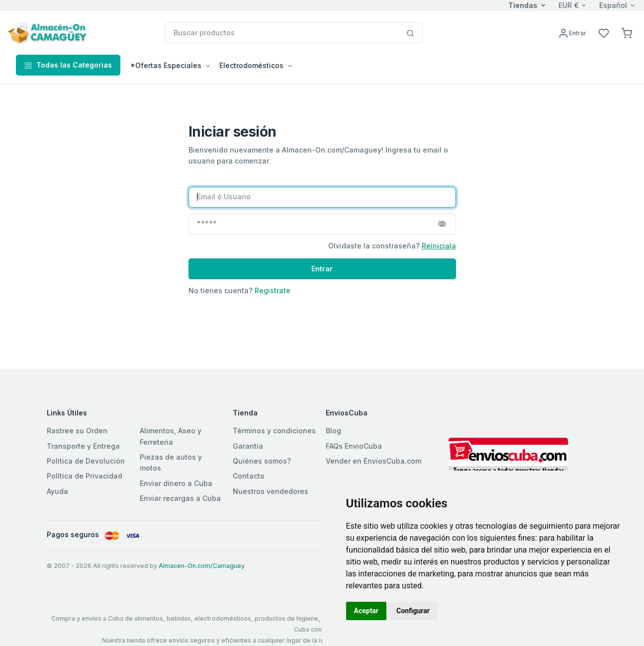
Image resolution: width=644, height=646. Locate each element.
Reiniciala (439, 246)
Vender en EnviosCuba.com (373, 461)
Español (613, 5)
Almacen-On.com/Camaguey (202, 566)
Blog (333, 431)
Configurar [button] (413, 611)
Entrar (322, 269)
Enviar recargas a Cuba (180, 498)
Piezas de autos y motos (171, 462)
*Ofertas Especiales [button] (166, 65)
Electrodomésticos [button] (251, 65)
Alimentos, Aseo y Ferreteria (171, 436)
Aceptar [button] (367, 611)
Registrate (273, 290)
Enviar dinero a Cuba (176, 483)
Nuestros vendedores (271, 491)
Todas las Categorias (68, 65)
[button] (627, 33)
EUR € (569, 5)
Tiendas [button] (523, 5)
